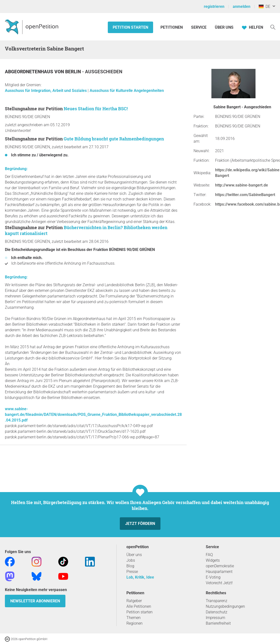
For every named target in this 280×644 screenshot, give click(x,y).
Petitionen (172, 27)
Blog (130, 566)
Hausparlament (219, 572)
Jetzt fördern (140, 524)
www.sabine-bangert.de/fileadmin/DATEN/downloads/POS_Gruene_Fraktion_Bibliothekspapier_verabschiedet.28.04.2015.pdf (93, 415)
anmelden (242, 6)
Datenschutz (217, 612)
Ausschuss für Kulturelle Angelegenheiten (127, 91)
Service (199, 27)
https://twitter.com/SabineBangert (245, 195)
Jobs (131, 560)
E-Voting (213, 577)
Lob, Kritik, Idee (140, 577)
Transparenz (217, 601)
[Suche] (273, 27)
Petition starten (130, 27)
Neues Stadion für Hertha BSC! (96, 109)
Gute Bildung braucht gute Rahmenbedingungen (114, 139)
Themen (134, 618)
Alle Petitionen (139, 606)
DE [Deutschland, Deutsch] (264, 6)
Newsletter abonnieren (35, 601)
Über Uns (224, 27)
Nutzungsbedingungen (225, 606)
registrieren (214, 6)
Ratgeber (134, 601)
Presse (132, 572)
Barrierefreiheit (218, 623)
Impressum (215, 618)
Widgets (213, 560)
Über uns (134, 555)
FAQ (209, 555)
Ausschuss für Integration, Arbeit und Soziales (46, 91)
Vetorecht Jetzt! (219, 583)
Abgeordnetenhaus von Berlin (43, 72)
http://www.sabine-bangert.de (242, 185)
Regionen (134, 623)
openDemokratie (220, 566)
